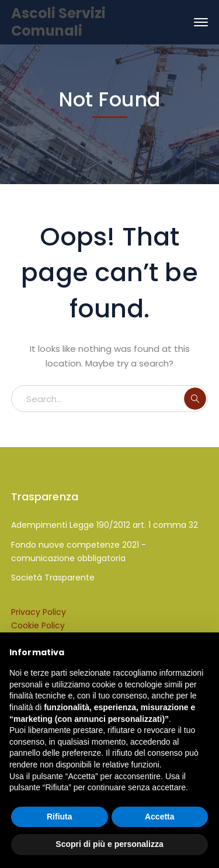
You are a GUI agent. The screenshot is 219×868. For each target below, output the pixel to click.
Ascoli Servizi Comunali (58, 22)
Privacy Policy (39, 612)
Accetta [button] (160, 817)
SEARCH (195, 399)
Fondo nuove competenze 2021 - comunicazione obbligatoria (79, 551)
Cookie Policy (38, 625)
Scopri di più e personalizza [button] (109, 844)
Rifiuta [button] (60, 817)
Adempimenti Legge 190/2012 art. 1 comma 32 (105, 525)
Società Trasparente (53, 577)
